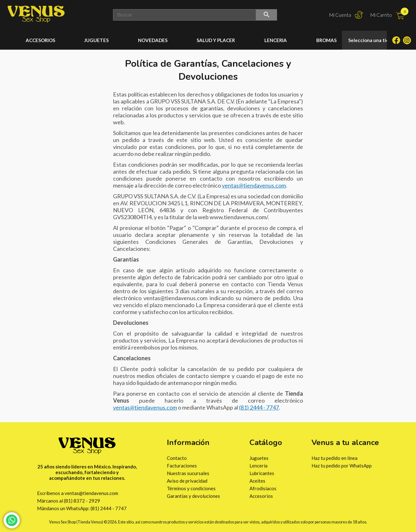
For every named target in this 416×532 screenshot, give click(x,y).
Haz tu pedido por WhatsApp (342, 466)
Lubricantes (262, 473)
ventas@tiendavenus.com (254, 185)
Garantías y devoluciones (193, 496)
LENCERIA (276, 40)
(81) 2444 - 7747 (259, 407)
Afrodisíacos (263, 488)
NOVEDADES (153, 40)
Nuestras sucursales (188, 473)
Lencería (258, 466)
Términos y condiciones (191, 488)
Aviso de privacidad (187, 481)
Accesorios (261, 496)
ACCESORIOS (40, 40)
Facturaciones (182, 466)
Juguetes (259, 458)
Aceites (257, 481)
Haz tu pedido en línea (334, 458)
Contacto (177, 458)
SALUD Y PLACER (216, 40)
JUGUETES (96, 40)
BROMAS (326, 40)
